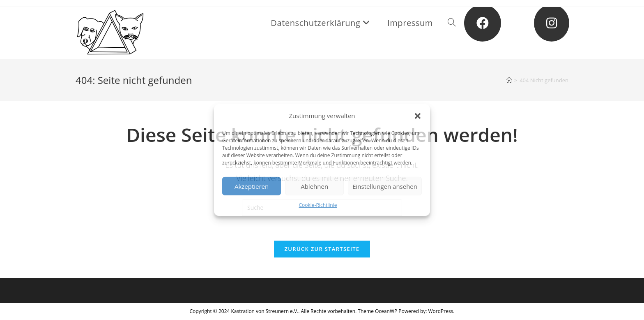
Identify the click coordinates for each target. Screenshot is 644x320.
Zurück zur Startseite (322, 249)
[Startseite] (509, 80)
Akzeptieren (252, 186)
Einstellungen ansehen (385, 186)
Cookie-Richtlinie (318, 205)
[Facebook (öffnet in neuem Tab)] (483, 23)
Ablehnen (314, 186)
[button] (418, 116)
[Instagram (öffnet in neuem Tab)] (552, 23)
